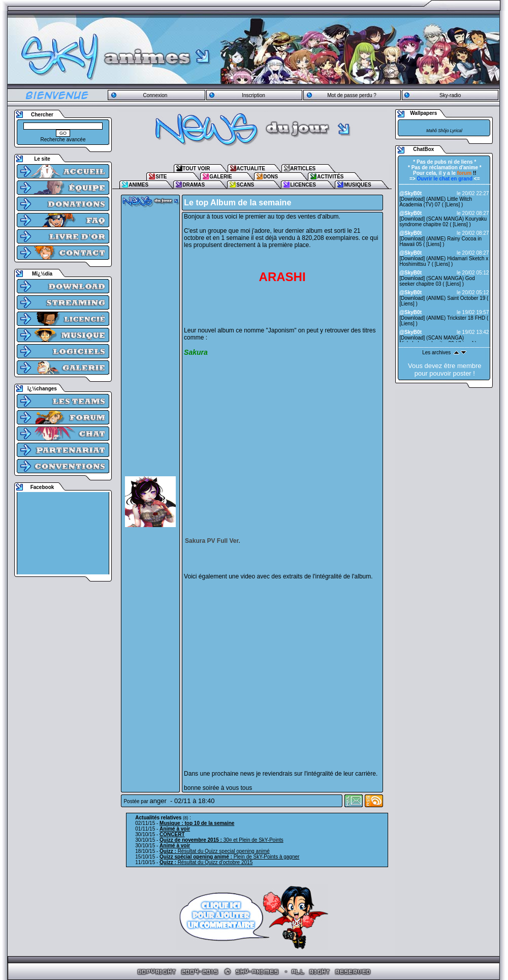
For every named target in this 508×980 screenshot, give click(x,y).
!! (467, 173)
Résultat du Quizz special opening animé (215, 851)
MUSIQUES (357, 185)
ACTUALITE (251, 169)
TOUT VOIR (196, 169)
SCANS (245, 185)
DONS (271, 177)
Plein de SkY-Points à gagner (229, 857)
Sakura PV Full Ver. (213, 541)
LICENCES (303, 185)
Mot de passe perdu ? (352, 95)
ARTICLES (303, 169)
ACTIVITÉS (330, 177)
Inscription (253, 95)
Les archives (436, 353)
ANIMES (138, 185)
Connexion (155, 95)
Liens (453, 205)
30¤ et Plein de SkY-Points (221, 840)
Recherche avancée (63, 140)
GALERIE (220, 177)
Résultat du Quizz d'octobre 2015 (206, 862)
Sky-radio (450, 95)
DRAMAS (194, 185)
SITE (161, 177)
